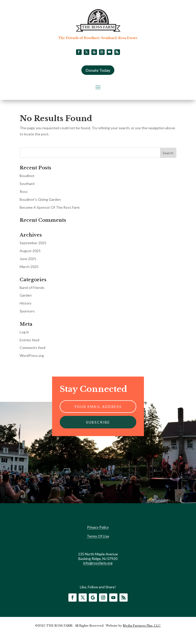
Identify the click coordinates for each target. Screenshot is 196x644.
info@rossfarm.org (98, 563)
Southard (27, 184)
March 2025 (29, 267)
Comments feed (33, 348)
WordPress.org (32, 355)
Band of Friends (32, 288)
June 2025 (28, 259)
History (26, 303)
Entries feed (29, 340)
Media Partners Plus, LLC (142, 626)
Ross (24, 191)
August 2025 (30, 251)
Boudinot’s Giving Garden (40, 199)
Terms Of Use (98, 536)
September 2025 (33, 243)
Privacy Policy (98, 527)
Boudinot (27, 176)
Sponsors (27, 311)
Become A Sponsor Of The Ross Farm (50, 207)
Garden (26, 295)
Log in (24, 332)
